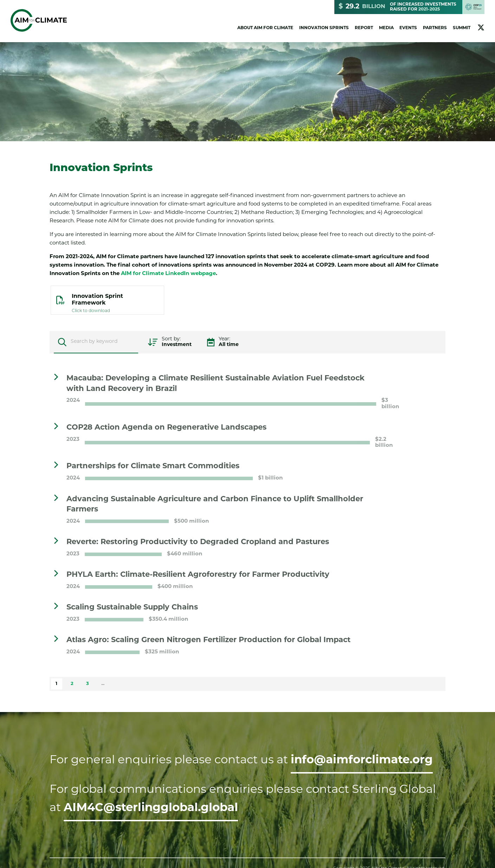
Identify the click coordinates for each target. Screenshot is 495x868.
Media (386, 28)
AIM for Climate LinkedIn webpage (168, 274)
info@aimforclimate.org (362, 761)
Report (364, 28)
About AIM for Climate (265, 28)
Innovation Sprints (324, 28)
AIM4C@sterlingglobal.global (151, 808)
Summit (462, 28)
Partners (435, 28)
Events (408, 28)
